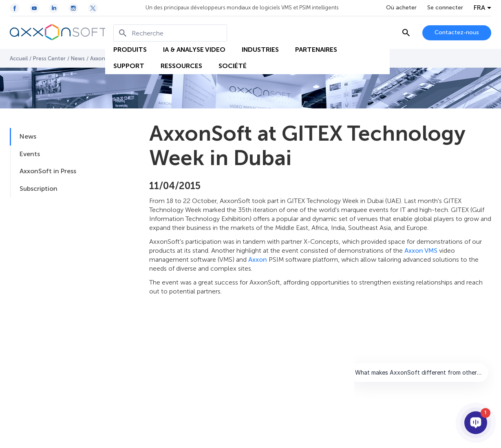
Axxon (258, 259)
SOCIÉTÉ (233, 66)
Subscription (39, 189)
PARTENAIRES (316, 50)
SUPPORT (129, 66)
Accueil (19, 58)
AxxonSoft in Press (48, 171)
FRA (479, 8)
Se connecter (445, 8)
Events (30, 154)
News (78, 58)
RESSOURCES (181, 66)
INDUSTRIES (260, 50)
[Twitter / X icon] (93, 8)
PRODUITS (130, 50)
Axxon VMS (421, 250)
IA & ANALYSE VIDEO (194, 50)
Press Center (49, 58)
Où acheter (401, 8)
